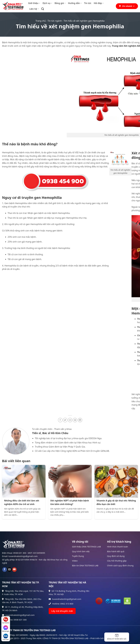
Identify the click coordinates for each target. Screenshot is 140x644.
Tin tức (88, 3)
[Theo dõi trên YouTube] (14, 570)
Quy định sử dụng (116, 556)
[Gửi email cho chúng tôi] (10, 570)
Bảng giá (60, 3)
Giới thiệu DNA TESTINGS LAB (86, 547)
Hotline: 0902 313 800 (61, 604)
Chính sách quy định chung (120, 565)
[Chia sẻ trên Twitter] (65, 420)
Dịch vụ (47, 3)
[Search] (43, 9)
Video (75, 561)
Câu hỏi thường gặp (117, 561)
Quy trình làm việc (81, 551)
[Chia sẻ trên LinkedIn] (80, 420)
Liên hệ (34, 9)
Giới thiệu (34, 3)
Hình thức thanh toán (118, 547)
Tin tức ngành (55, 21)
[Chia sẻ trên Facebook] (60, 420)
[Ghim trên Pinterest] (75, 420)
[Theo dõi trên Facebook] (5, 570)
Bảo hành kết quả (116, 551)
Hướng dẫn (75, 3)
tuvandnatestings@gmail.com (18, 615)
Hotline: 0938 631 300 (14, 620)
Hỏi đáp (99, 3)
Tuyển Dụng (78, 556)
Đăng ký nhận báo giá (117, 637)
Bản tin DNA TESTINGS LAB (85, 565)
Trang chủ (41, 21)
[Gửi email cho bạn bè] (70, 420)
